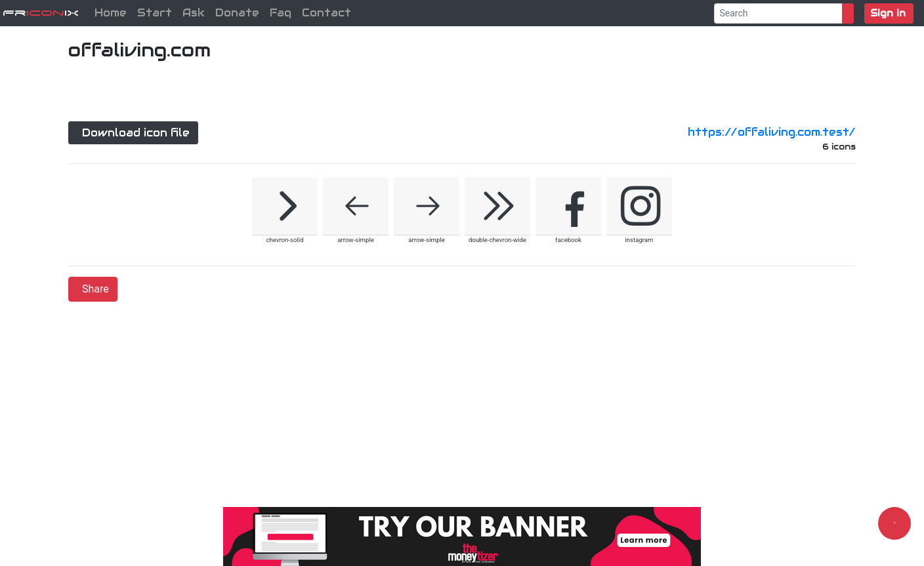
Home (111, 13)
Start (155, 13)
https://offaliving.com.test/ (772, 132)
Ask (194, 13)
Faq (281, 13)
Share (95, 289)
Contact (326, 13)
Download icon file (136, 133)
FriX (41, 13)
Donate (237, 13)
